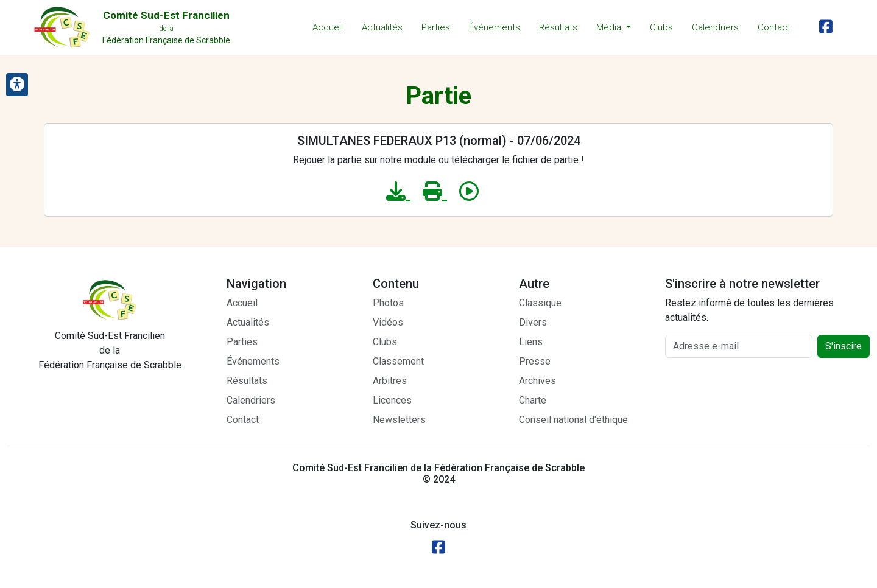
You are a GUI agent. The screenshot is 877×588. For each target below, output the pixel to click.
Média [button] (610, 27)
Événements (495, 27)
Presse (535, 361)
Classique (540, 303)
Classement (398, 361)
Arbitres (390, 381)
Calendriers (715, 27)
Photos (388, 303)
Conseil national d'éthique (573, 420)
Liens (531, 342)
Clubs (661, 27)
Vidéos (388, 322)
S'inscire (844, 346)
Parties (436, 27)
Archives (537, 381)
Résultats (558, 27)
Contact (774, 27)
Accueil (328, 27)
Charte (533, 400)
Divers (533, 322)
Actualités (382, 27)
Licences (392, 400)
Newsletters (399, 420)
